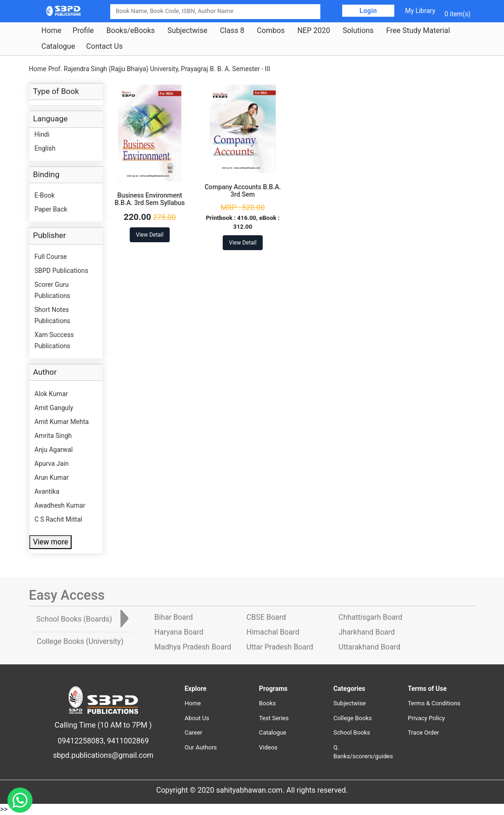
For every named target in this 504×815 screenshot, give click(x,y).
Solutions (358, 31)
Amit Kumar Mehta (62, 422)
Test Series (274, 718)
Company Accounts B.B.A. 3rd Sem (243, 191)
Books (267, 703)
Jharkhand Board (367, 632)
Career (193, 732)
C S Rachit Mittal (58, 519)
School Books (352, 732)
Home (51, 31)
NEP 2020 (314, 31)
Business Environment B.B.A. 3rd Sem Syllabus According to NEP (150, 203)
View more (50, 542)
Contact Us (104, 46)
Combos (271, 31)
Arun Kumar (52, 477)
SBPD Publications (61, 271)
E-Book (45, 195)
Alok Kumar (51, 394)
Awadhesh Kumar (60, 505)
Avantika (47, 491)
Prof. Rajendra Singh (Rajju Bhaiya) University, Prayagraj (128, 69)
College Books (353, 718)
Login (368, 11)
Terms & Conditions (434, 703)
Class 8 (232, 31)
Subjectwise (187, 31)
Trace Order (423, 732)
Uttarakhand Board (369, 647)
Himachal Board (273, 632)
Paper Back (51, 209)
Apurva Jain (52, 464)
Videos (268, 747)
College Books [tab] (80, 641)
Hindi (42, 134)
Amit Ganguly (54, 408)
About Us (197, 718)
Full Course (51, 257)
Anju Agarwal (53, 450)
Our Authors (201, 747)
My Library (420, 11)
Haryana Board (179, 632)
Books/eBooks (131, 31)
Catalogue (58, 46)
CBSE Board (266, 617)
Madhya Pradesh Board (193, 647)
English (45, 148)
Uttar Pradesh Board (280, 647)
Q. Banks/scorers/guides (363, 752)
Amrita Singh (53, 436)
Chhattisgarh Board (370, 617)
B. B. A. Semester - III (240, 69)
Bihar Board (174, 617)
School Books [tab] (74, 619)
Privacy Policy (426, 718)
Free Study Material (418, 31)
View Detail (149, 235)
